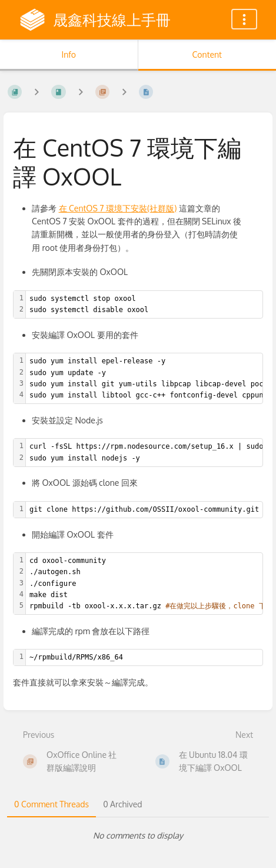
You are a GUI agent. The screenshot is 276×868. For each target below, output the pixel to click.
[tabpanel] (138, 836)
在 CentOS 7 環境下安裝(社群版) (118, 208)
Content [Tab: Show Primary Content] (207, 54)
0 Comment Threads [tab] (51, 804)
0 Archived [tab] (122, 804)
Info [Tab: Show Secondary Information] (69, 54)
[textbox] (144, 304)
